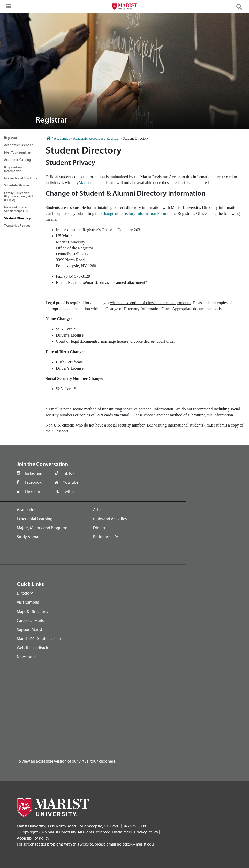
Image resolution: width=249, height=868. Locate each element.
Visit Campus (28, 602)
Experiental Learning (35, 519)
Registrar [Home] (113, 138)
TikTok (69, 473)
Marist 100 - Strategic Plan (39, 638)
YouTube (71, 482)
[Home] (49, 138)
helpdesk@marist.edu (135, 844)
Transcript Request (18, 225)
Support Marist (29, 629)
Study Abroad (29, 537)
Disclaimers (122, 832)
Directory (25, 593)
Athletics (101, 509)
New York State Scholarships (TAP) (17, 209)
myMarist (81, 183)
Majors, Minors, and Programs (42, 528)
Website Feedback (32, 648)
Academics (26, 509)
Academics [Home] (62, 138)
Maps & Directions (32, 611)
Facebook (33, 482)
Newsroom (26, 657)
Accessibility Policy (33, 838)
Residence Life (105, 537)
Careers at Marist (31, 620)
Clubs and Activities (110, 519)
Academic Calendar (18, 145)
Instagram (33, 473)
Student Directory (17, 218)
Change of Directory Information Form (134, 213)
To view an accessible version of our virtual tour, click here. (66, 761)
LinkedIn (32, 491)
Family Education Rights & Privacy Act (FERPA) (19, 196)
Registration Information (13, 169)
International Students (21, 178)
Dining (99, 528)
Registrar (11, 138)
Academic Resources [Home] (88, 138)
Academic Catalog (17, 159)
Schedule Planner (17, 185)
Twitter (69, 491)
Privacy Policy (146, 832)
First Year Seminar (17, 152)
